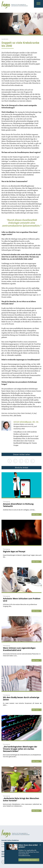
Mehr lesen (37, 514)
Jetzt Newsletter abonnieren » (29, 860)
